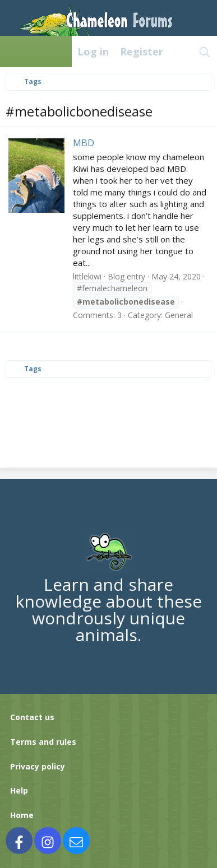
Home (22, 815)
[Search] (205, 52)
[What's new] (181, 52)
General (179, 315)
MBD (84, 143)
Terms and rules (43, 742)
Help (19, 790)
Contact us (32, 717)
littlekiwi (87, 276)
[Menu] (15, 52)
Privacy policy (38, 766)
